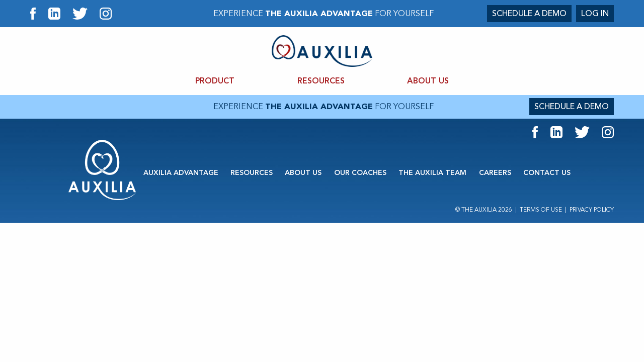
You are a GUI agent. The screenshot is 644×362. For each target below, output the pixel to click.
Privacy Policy (592, 210)
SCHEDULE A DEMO (529, 14)
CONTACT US (547, 173)
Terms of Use (541, 210)
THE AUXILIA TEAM (432, 173)
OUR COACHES (360, 173)
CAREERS (495, 173)
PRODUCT (215, 81)
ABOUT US (428, 81)
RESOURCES (321, 81)
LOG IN (595, 14)
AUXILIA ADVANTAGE (181, 173)
